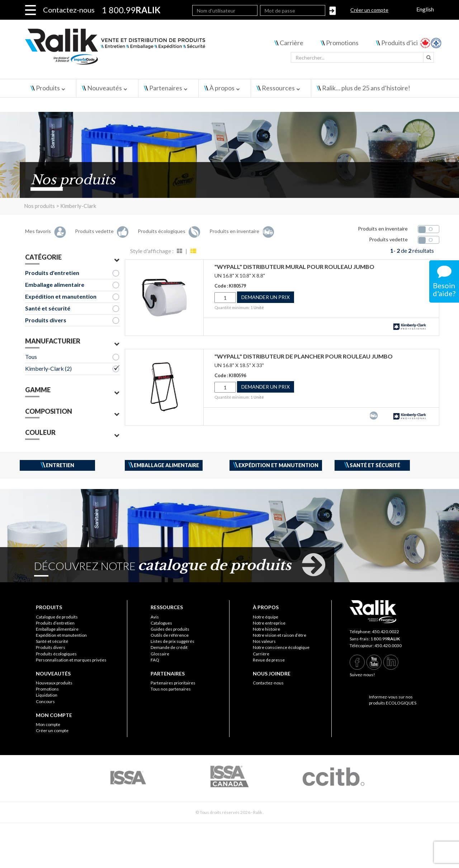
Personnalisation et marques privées (71, 660)
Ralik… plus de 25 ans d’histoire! (366, 88)
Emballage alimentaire (55, 284)
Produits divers (46, 320)
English (425, 9)
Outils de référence (170, 635)
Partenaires (166, 88)
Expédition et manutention (61, 296)
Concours (45, 701)
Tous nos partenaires (171, 689)
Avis (155, 617)
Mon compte (48, 724)
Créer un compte (369, 10)
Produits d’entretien (55, 623)
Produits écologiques (56, 654)
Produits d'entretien (52, 273)
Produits (48, 88)
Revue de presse (269, 660)
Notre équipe (266, 617)
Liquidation (47, 695)
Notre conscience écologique (281, 647)
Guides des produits (170, 629)
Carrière (292, 43)
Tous (31, 357)
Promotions (342, 43)
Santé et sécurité (48, 308)
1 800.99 (385, 639)
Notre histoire (266, 629)
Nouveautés (105, 88)
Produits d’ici (399, 43)
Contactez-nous (69, 10)
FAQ (155, 660)
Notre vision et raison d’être (280, 635)
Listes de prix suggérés (172, 641)
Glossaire (160, 654)
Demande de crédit (169, 647)
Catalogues (161, 623)
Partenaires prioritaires (173, 683)
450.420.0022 (385, 632)
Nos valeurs (264, 641)
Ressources (278, 88)
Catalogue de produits (57, 617)
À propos (222, 88)
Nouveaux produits (54, 683)
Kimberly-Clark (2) (48, 368)
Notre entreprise (269, 623)
